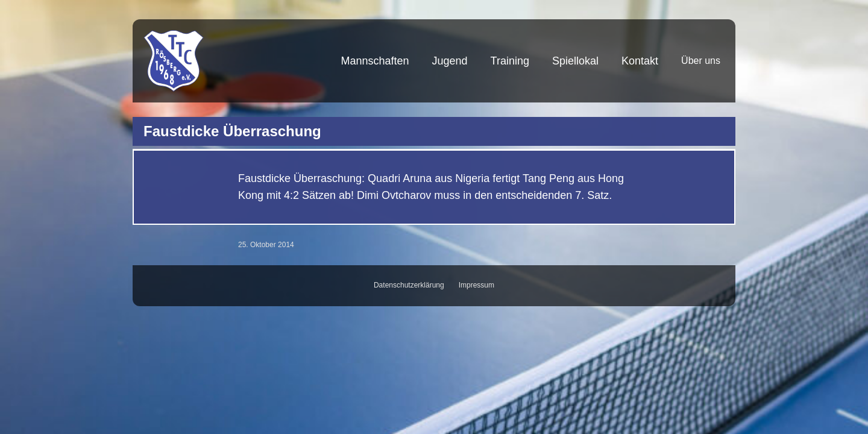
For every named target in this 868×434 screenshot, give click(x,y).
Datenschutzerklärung (409, 285)
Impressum (476, 285)
